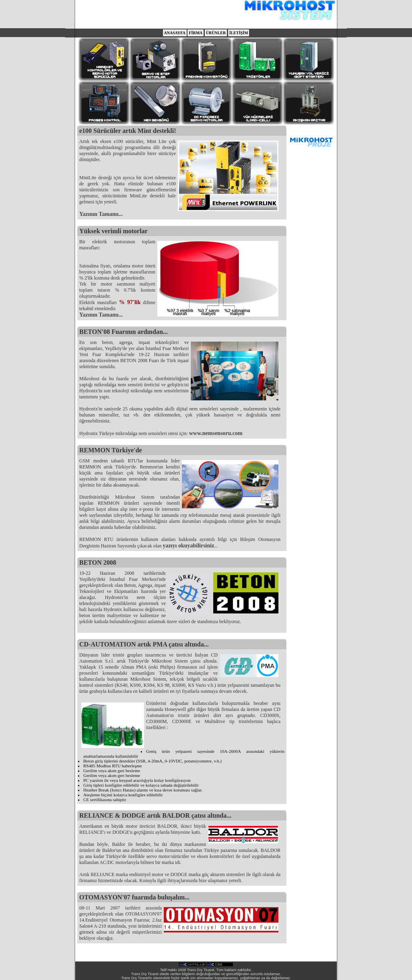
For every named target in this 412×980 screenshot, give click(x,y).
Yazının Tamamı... (101, 214)
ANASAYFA (175, 33)
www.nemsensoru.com (216, 433)
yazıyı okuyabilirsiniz (188, 546)
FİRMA (196, 33)
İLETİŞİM (239, 33)
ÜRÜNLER (216, 33)
